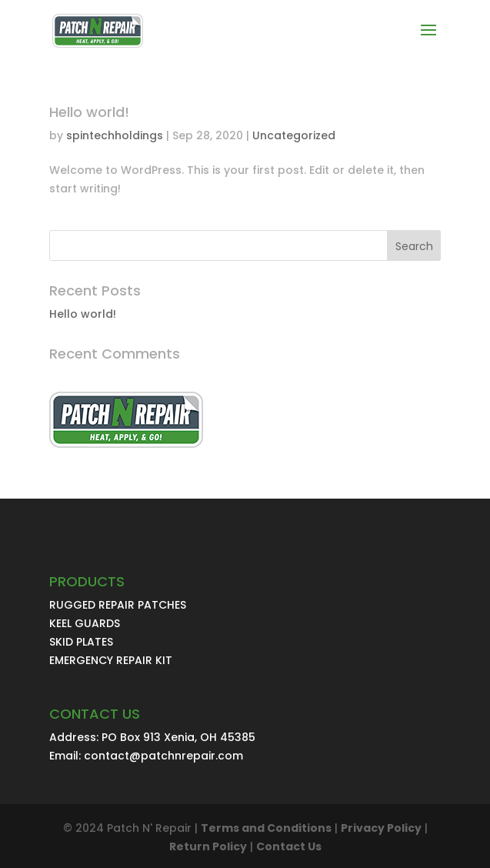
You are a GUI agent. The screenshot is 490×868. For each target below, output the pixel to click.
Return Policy (208, 846)
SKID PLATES (81, 642)
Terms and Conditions (266, 828)
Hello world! (89, 112)
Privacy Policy (381, 828)
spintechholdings (115, 135)
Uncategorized (294, 135)
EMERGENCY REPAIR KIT (111, 660)
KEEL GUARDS (85, 623)
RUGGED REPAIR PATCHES (118, 605)
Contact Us (289, 846)
